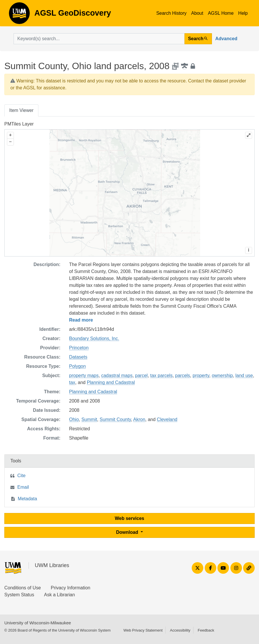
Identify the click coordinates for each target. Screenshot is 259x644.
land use (244, 375)
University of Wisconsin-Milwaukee (38, 623)
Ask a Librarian (60, 595)
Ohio (74, 419)
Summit (89, 419)
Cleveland (167, 419)
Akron (139, 419)
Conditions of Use (23, 588)
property (201, 375)
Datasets (78, 357)
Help (243, 13)
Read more (81, 320)
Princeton (79, 348)
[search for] (99, 39)
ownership (222, 375)
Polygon (77, 366)
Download (128, 532)
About (197, 13)
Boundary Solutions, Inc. (94, 338)
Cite (21, 476)
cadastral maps (117, 375)
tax (72, 382)
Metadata (28, 499)
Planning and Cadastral (111, 382)
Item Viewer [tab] (21, 110)
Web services (130, 518)
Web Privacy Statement (143, 630)
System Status (19, 595)
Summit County (115, 419)
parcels (183, 375)
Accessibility (180, 630)
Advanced (226, 39)
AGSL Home (221, 13)
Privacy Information (71, 588)
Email (23, 487)
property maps (84, 375)
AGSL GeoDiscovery (19, 15)
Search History (171, 13)
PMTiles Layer (19, 124)
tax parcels (161, 375)
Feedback (206, 630)
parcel (141, 375)
